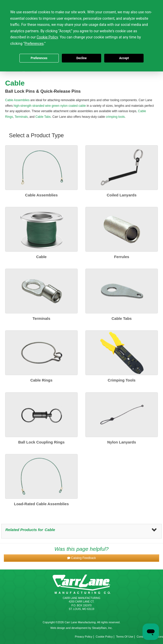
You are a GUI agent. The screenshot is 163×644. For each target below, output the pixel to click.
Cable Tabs (43, 117)
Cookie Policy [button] (47, 37)
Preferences (39, 58)
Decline (81, 58)
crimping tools (115, 117)
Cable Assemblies (17, 100)
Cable (50, 530)
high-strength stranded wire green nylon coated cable (50, 106)
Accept (124, 58)
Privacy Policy (84, 637)
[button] (81, 558)
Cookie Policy (104, 637)
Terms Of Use (125, 637)
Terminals (21, 117)
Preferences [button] (34, 44)
